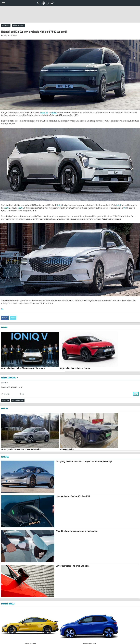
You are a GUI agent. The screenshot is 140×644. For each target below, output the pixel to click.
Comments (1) (6, 25)
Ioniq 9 (119, 205)
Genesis (54, 112)
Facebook (5, 318)
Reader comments (10, 378)
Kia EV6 (20, 208)
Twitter (13, 318)
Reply (136, 394)
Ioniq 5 (60, 205)
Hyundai (43, 112)
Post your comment (19, 25)
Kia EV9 (6, 208)
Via (2, 309)
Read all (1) (5, 400)
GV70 (125, 208)
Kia (47, 112)
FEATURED (5, 457)
